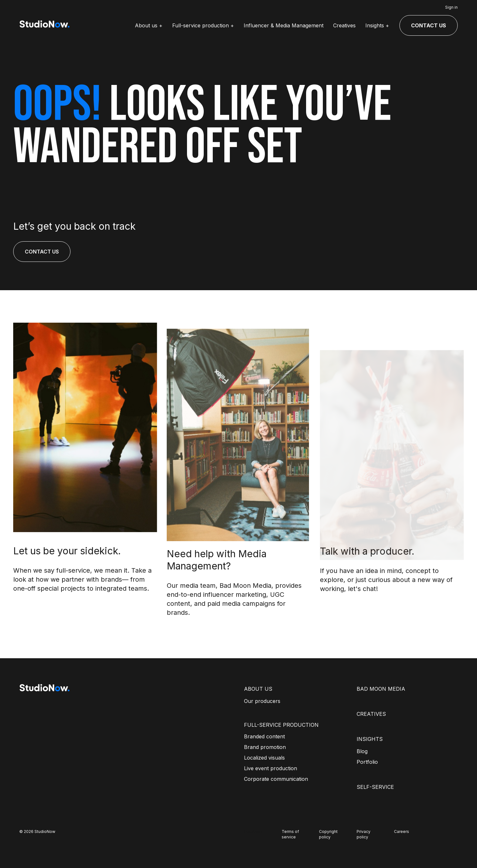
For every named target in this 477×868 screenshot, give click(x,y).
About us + (149, 25)
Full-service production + (203, 25)
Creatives (344, 25)
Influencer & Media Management (284, 25)
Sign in (451, 7)
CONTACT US (429, 25)
